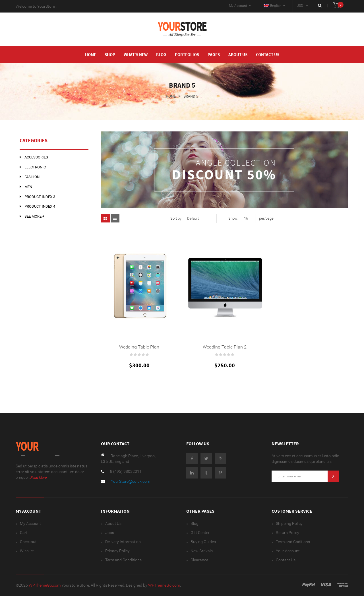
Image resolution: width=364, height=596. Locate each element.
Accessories (36, 157)
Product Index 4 (40, 206)
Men (28, 187)
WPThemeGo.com (45, 585)
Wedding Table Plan (139, 347)
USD (300, 6)
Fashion (32, 177)
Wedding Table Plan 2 (225, 347)
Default (193, 218)
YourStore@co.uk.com (131, 481)
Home (171, 96)
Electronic (35, 167)
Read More (38, 478)
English (273, 6)
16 (246, 218)
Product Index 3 (40, 197)
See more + (34, 216)
